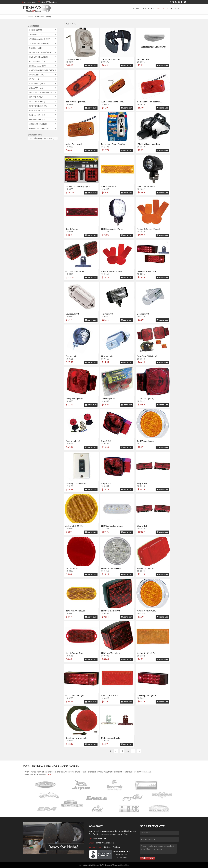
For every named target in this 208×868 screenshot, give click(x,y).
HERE (49, 775)
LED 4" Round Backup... (112, 568)
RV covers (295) (37, 75)
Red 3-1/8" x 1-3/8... (110, 696)
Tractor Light (107, 314)
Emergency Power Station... (114, 144)
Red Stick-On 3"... (73, 568)
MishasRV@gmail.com (104, 843)
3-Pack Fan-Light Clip (111, 59)
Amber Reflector (109, 186)
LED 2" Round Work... (147, 186)
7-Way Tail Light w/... (146, 399)
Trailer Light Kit (108, 399)
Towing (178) (36, 34)
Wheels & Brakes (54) (39, 128)
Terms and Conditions (121, 865)
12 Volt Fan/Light (73, 59)
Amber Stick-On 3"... (74, 526)
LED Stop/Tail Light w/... (112, 653)
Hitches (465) (36, 30)
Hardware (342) (37, 84)
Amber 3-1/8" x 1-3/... (147, 653)
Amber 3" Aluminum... (147, 611)
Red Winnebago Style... (76, 102)
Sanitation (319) (37, 115)
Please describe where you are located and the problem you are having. (158, 849)
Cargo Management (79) (41, 70)
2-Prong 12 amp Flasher (76, 483)
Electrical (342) (37, 102)
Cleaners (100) (36, 88)
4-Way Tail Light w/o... (147, 568)
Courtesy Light (72, 314)
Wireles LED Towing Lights (78, 186)
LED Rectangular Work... (112, 229)
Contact (176, 9)
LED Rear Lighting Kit (75, 271)
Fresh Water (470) (38, 119)
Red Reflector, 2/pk (74, 653)
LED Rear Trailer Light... (147, 271)
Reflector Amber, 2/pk (75, 611)
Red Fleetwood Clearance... (149, 102)
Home (136, 9)
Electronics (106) (38, 106)
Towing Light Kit (73, 441)
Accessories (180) (38, 61)
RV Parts (163, 9)
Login (81, 865)
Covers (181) (35, 48)
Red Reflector (72, 229)
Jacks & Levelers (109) (40, 39)
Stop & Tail (106, 441)
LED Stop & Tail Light (111, 611)
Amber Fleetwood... (74, 144)
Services (148, 9)
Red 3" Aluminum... (145, 441)
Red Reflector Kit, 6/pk (112, 271)
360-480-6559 (99, 838)
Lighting (48, 17)
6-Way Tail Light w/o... (75, 399)
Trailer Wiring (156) (39, 43)
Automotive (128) (38, 124)
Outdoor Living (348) (40, 52)
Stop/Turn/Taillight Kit (147, 356)
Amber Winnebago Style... (113, 102)
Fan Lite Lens (143, 59)
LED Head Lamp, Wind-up (148, 144)
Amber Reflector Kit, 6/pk (149, 229)
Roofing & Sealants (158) (42, 93)
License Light (143, 314)
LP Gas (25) (34, 79)
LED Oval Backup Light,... (112, 526)
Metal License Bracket (111, 738)
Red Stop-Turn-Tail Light (76, 738)
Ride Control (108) (39, 57)
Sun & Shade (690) (38, 66)
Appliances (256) (37, 111)
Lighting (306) (36, 97)
